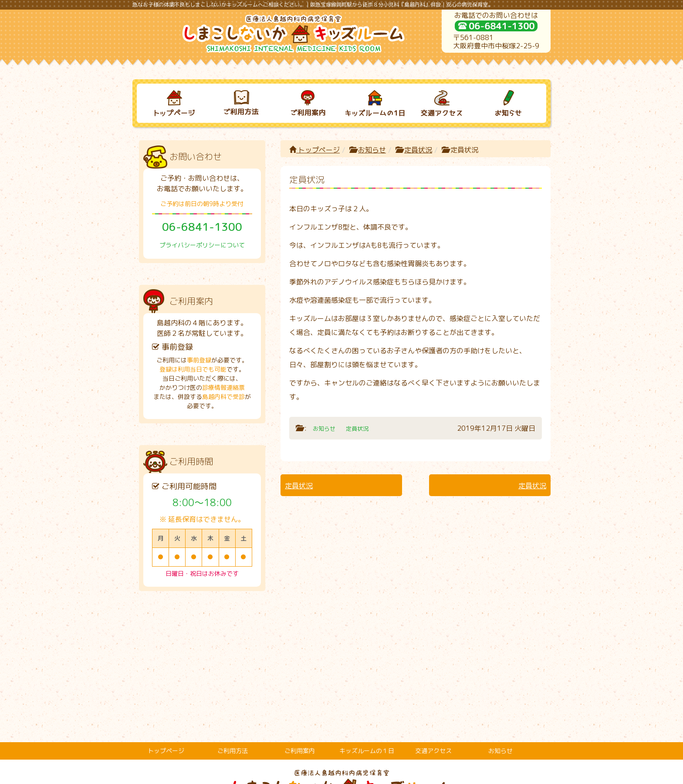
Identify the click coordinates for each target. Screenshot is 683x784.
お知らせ (372, 150)
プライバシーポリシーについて (202, 245)
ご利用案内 (300, 634)
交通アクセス (433, 634)
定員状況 (418, 150)
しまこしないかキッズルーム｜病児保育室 (332, 774)
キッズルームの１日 (367, 634)
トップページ (314, 150)
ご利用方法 (233, 634)
